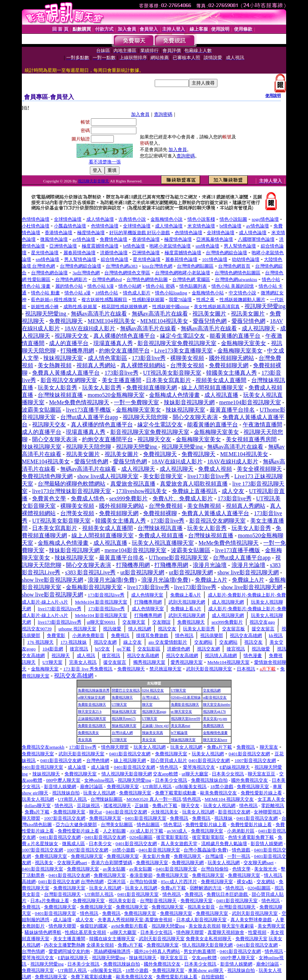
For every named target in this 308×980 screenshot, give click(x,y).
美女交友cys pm (215, 719)
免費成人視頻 (215, 469)
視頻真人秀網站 (96, 365)
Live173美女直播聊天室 (183, 351)
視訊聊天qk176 (214, 711)
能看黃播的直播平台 (235, 336)
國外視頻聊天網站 (232, 358)
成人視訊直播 (221, 395)
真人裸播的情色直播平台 (124, 336)
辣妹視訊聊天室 (63, 358)
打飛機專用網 (77, 351)
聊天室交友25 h (90, 711)
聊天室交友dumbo (217, 704)
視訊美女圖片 (209, 314)
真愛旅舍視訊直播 (133, 484)
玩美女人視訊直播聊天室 (163, 543)
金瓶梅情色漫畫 (215, 733)
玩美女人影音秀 (57, 388)
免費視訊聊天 (66, 321)
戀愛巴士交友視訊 (126, 690)
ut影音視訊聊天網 (142, 572)
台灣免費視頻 (166, 506)
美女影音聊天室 (163, 476)
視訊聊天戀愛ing (265, 306)
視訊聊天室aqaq (154, 711)
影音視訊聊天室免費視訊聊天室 (177, 343)
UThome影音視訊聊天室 (178, 558)
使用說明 (273, 95)
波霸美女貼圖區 (42, 410)
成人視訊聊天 (259, 328)
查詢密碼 (163, 114)
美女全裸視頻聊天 (259, 469)
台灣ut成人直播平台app (89, 417)
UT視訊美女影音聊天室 (172, 373)
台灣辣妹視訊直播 (160, 528)
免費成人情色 (88, 498)
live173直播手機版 (88, 410)
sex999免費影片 (128, 498)
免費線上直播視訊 (195, 491)
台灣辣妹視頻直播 (60, 395)
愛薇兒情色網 (210, 321)
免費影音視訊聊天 (92, 704)
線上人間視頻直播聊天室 (212, 388)
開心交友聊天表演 (195, 417)
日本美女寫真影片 (168, 380)
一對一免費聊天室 (136, 402)
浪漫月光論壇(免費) (112, 580)
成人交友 (233, 491)
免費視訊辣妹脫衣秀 (94, 690)
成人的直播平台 (69, 343)
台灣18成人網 (122, 733)
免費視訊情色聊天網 (47, 476)
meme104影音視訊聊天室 (250, 402)
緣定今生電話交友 (183, 336)
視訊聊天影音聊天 (93, 181)
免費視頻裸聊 (160, 513)
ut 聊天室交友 (181, 711)
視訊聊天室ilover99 (186, 719)
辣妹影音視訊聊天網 (189, 402)
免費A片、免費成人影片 (183, 498)
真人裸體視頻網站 (143, 365)
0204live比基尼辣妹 (186, 697)
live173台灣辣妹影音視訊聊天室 (72, 491)
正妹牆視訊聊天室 (92, 719)
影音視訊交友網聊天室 (69, 380)
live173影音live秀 (209, 476)
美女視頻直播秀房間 (251, 439)
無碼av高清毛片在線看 (99, 314)
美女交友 (149, 740)
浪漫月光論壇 (210, 565)
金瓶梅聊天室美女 (244, 343)
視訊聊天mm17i (124, 719)
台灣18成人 (151, 697)
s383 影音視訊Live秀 (91, 572)
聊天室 (147, 704)
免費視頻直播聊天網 (152, 388)
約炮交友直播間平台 (124, 351)
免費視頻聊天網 (229, 365)
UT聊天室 (178, 690)
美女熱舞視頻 (55, 365)
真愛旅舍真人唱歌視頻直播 (194, 484)
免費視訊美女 (88, 733)
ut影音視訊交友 (215, 697)
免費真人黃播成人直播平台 (66, 373)
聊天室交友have (215, 740)
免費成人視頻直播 (161, 535)
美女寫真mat (181, 726)
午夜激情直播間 (263, 425)
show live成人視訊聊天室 (108, 476)
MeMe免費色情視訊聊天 (79, 402)
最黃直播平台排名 (232, 410)
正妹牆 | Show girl (155, 726)
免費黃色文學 (49, 498)
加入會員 (140, 114)
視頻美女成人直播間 (221, 380)
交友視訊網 (212, 690)
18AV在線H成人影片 (90, 328)
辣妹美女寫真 (153, 733)
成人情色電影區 (107, 358)
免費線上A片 (211, 580)
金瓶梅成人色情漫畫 (174, 395)
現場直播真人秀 (113, 343)
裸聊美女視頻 (187, 358)
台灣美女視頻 (187, 365)
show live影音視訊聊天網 (248, 572)
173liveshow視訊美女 (142, 491)
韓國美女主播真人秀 (232, 373)
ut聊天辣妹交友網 (92, 697)
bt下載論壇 (179, 733)
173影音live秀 (149, 358)
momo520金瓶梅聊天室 (116, 395)
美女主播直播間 (122, 380)
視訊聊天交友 (72, 336)
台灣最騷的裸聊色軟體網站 (72, 484)
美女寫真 (85, 740)
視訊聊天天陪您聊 (145, 417)
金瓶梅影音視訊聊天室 (94, 587)
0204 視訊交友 (153, 690)
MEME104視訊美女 (112, 321)
